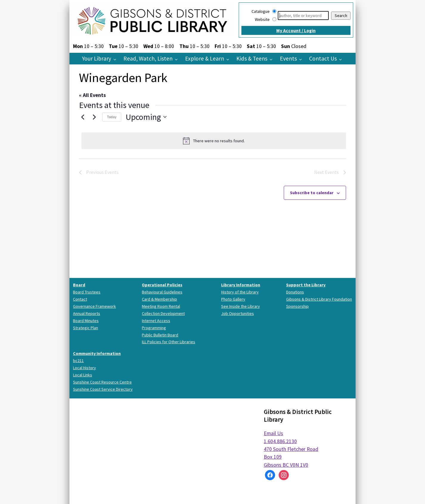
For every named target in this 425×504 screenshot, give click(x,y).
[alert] (214, 141)
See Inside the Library (241, 306)
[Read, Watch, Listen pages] (178, 59)
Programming (154, 328)
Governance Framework (94, 306)
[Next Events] (94, 117)
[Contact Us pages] (342, 59)
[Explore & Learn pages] (229, 59)
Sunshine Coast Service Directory (103, 389)
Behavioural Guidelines (162, 292)
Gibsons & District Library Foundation (319, 299)
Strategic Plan (86, 328)
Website (262, 19)
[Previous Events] (83, 117)
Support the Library (306, 285)
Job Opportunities (238, 313)
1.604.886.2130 (280, 441)
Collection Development (163, 313)
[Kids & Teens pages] (273, 59)
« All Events (92, 95)
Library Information (241, 285)
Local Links (83, 375)
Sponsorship (297, 306)
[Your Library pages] (116, 59)
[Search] (303, 16)
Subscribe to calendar (312, 193)
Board (79, 285)
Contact (80, 299)
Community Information (97, 353)
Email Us (273, 433)
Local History (84, 368)
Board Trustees (87, 292)
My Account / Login (296, 31)
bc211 (78, 361)
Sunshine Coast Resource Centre (102, 382)
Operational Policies (162, 285)
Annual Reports (87, 313)
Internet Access (156, 321)
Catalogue (261, 11)
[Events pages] (302, 59)
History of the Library (240, 292)
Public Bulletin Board (160, 335)
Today (112, 117)
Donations (295, 292)
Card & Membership (159, 299)
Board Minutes (86, 321)
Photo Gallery (233, 299)
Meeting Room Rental (161, 306)
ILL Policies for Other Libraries (169, 342)
